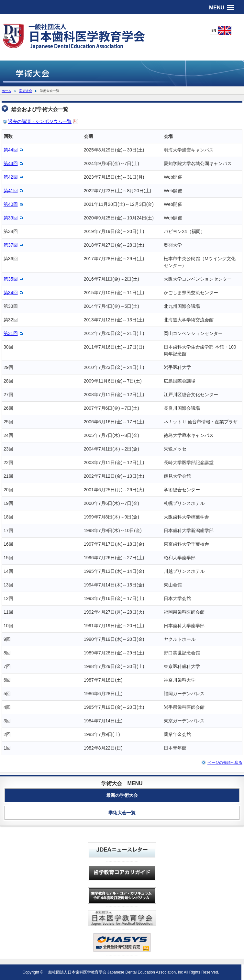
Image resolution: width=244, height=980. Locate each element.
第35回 (11, 279)
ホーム (6, 91)
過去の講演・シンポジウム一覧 (40, 121)
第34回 (11, 293)
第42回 (11, 177)
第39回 (11, 218)
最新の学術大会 (122, 795)
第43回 (11, 163)
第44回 (11, 150)
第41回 (11, 191)
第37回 (11, 245)
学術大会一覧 (122, 813)
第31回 (11, 333)
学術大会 (26, 91)
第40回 (11, 204)
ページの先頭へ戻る (225, 763)
